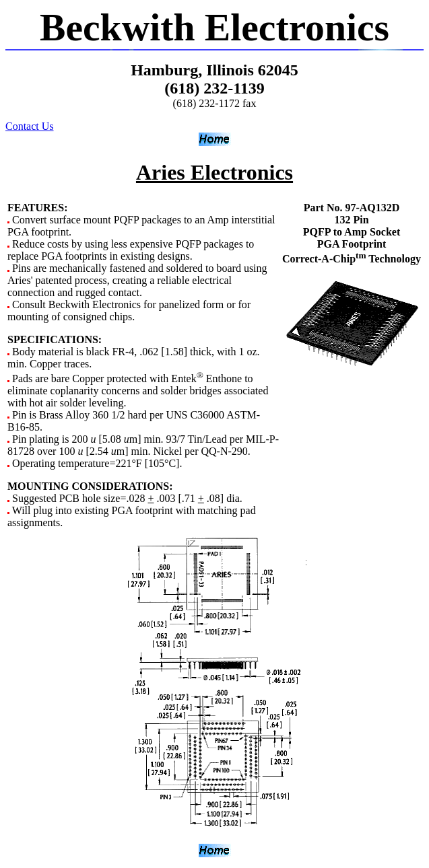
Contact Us (30, 126)
